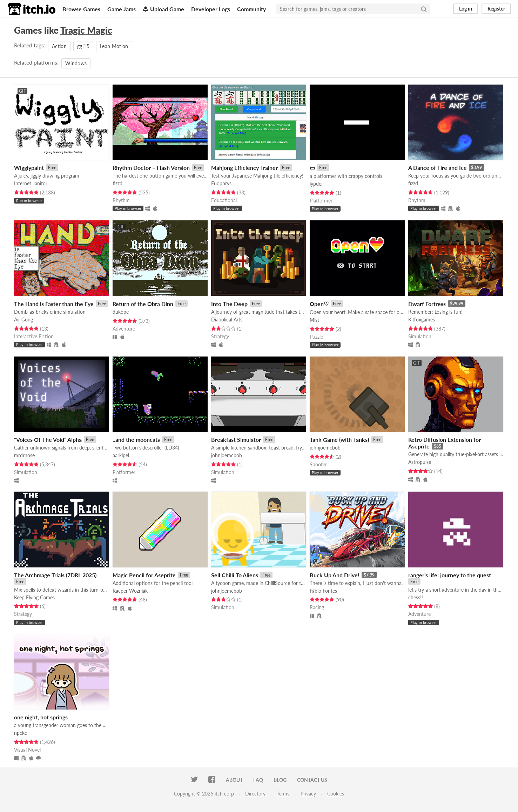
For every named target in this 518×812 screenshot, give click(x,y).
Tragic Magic (86, 30)
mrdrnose (24, 455)
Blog (280, 780)
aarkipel (121, 455)
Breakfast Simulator (236, 440)
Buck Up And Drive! (335, 575)
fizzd (117, 183)
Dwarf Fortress (427, 304)
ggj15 (83, 46)
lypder (316, 184)
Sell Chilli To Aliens (235, 575)
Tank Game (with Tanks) (339, 440)
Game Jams (122, 9)
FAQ (258, 780)
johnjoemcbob (227, 455)
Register (496, 9)
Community (251, 9)
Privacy (308, 794)
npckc (21, 733)
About (234, 780)
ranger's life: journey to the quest (450, 575)
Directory (255, 794)
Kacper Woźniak (130, 591)
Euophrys (221, 183)
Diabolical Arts (227, 320)
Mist (314, 320)
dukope (121, 312)
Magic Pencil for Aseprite (144, 575)
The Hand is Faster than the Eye (54, 304)
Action (59, 46)
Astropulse (420, 462)
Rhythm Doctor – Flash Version (151, 168)
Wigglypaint (29, 168)
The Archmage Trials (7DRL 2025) (55, 575)
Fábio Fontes (323, 591)
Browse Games (81, 9)
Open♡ (319, 304)
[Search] (424, 9)
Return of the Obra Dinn (143, 304)
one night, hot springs (41, 717)
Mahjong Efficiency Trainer (244, 168)
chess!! (416, 597)
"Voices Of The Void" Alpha (48, 440)
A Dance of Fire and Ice (438, 168)
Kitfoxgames (422, 320)
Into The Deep (229, 304)
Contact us (312, 780)
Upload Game (163, 9)
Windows (76, 63)
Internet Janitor (31, 183)
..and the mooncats (136, 440)
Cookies (336, 794)
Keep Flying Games (34, 597)
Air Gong (23, 320)
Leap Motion (114, 46)
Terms (283, 794)
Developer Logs (211, 9)
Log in (466, 9)
